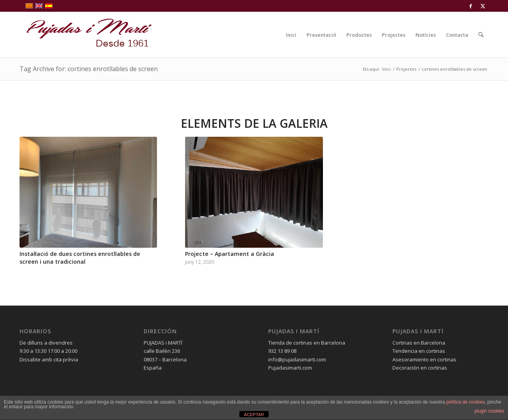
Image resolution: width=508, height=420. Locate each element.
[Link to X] (483, 6)
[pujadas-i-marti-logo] (86, 35)
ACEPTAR (254, 415)
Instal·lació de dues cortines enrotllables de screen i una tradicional (80, 258)
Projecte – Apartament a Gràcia (230, 254)
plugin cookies (489, 411)
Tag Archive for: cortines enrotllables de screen (89, 69)
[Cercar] (481, 35)
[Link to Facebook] (471, 6)
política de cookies (466, 402)
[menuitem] (291, 35)
